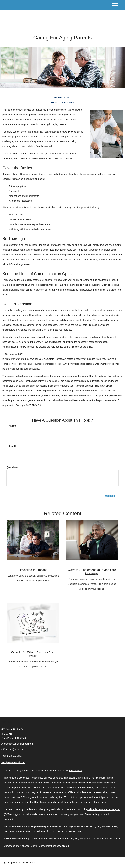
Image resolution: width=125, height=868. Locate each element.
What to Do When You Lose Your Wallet (33, 654)
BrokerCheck (76, 771)
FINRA (23, 831)
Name (12, 426)
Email (12, 446)
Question (12, 467)
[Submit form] (110, 496)
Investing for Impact (33, 570)
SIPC (30, 831)
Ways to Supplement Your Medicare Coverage (92, 571)
